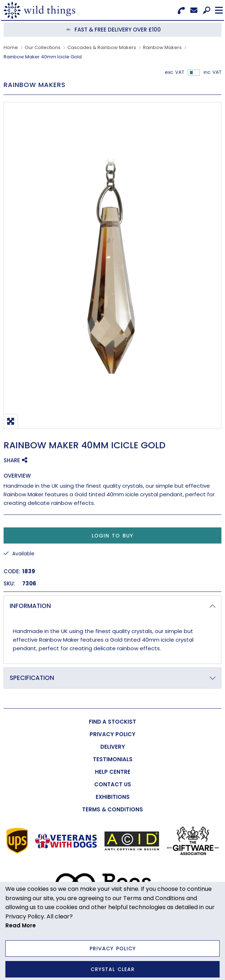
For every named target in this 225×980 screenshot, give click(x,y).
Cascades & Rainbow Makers (102, 47)
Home (11, 47)
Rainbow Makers (162, 47)
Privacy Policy (113, 948)
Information (30, 606)
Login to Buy (112, 536)
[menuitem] (112, 722)
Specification (32, 678)
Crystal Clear (113, 969)
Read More (21, 925)
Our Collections (43, 47)
